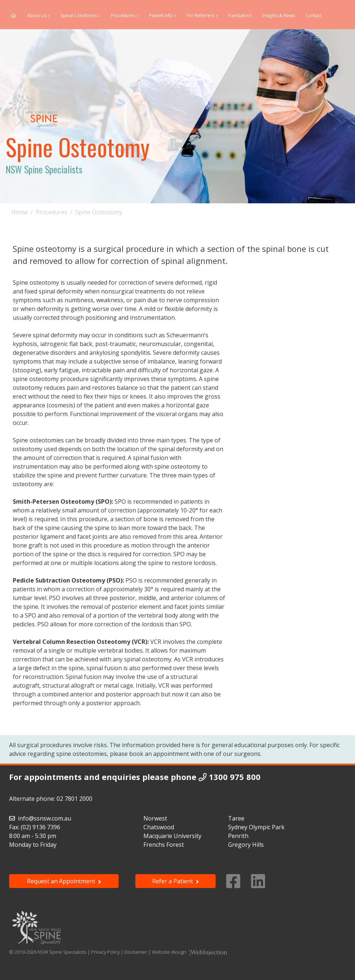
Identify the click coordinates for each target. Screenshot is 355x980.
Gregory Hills (246, 845)
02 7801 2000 (74, 799)
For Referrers (200, 16)
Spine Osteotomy (99, 212)
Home (20, 212)
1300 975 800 (235, 777)
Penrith (238, 836)
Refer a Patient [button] (175, 881)
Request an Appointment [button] (64, 881)
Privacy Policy (105, 952)
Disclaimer (136, 952)
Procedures (123, 16)
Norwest (155, 818)
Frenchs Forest (164, 845)
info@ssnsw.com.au (45, 818)
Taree (236, 818)
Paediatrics (240, 16)
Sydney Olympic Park (256, 827)
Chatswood (159, 827)
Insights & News (279, 16)
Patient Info (161, 16)
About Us (37, 16)
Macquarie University (172, 836)
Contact (314, 16)
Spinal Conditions (79, 16)
